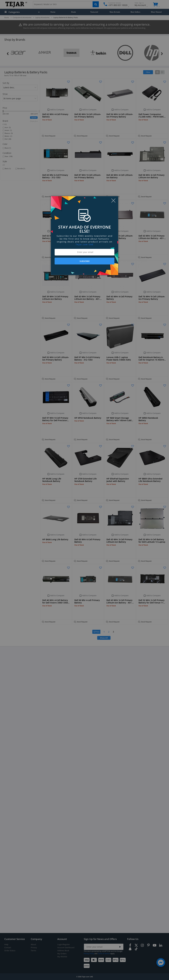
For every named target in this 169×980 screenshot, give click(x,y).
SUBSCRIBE (85, 261)
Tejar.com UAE (85, 244)
